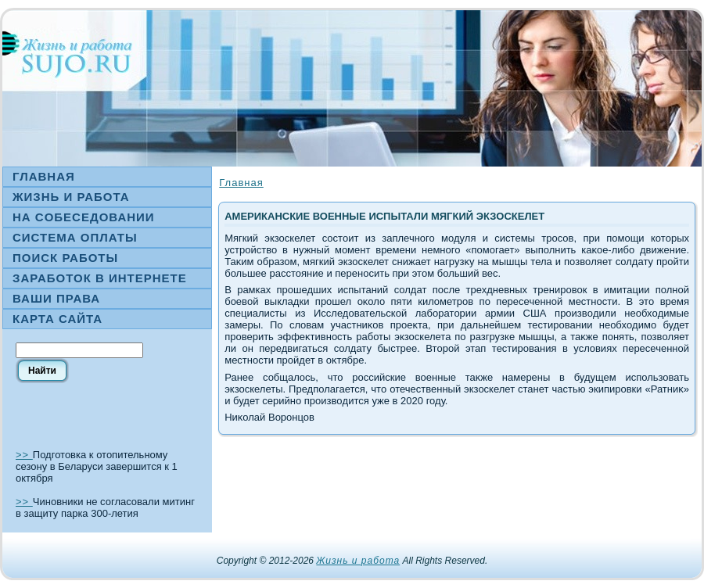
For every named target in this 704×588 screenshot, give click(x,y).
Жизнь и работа (358, 561)
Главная (241, 183)
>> (24, 455)
